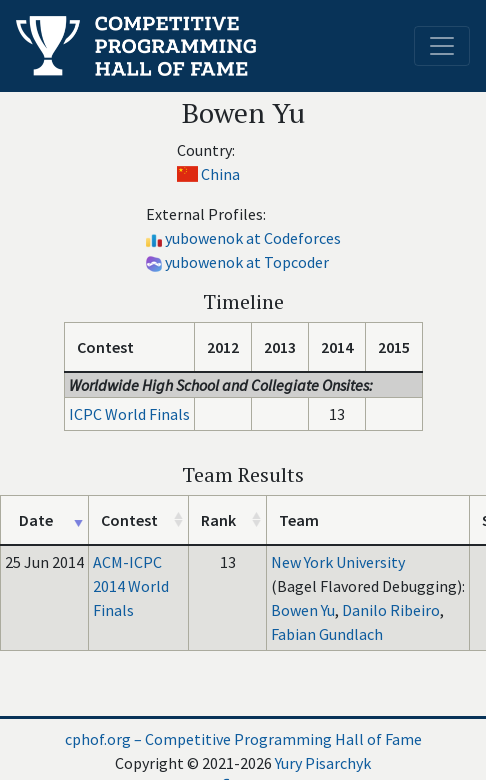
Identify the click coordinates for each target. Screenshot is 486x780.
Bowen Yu (303, 610)
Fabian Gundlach (327, 634)
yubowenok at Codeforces (253, 238)
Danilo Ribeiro (391, 610)
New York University (338, 562)
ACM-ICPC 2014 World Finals (131, 586)
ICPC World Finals (129, 414)
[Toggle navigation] (442, 46)
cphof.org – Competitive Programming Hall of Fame (243, 739)
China (220, 174)
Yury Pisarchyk (323, 763)
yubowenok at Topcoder (247, 262)
